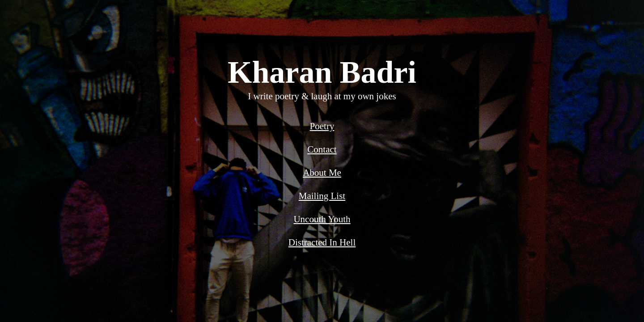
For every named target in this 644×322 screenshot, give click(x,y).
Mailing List (322, 196)
